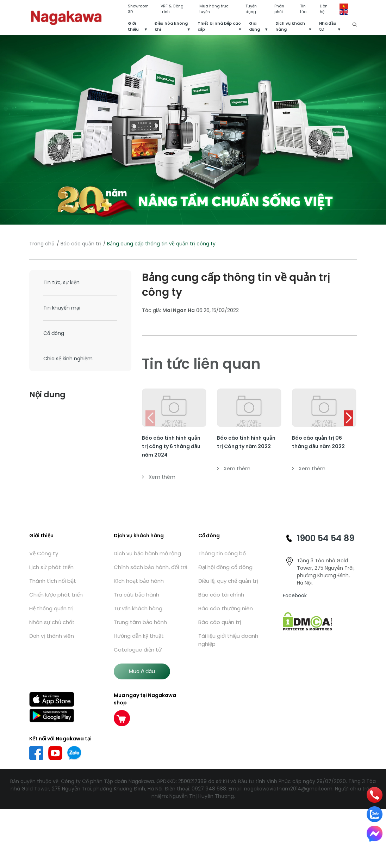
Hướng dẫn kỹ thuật (139, 636)
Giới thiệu (133, 26)
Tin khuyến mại (62, 308)
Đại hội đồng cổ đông (225, 567)
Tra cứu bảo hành (136, 595)
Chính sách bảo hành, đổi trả (151, 567)
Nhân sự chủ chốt (52, 622)
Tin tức (303, 9)
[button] (348, 418)
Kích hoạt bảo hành (139, 581)
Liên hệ (324, 9)
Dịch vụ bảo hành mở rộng (147, 553)
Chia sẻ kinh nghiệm (68, 359)
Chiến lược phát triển (56, 595)
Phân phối (279, 9)
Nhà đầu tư (328, 26)
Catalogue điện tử (138, 650)
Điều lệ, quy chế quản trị (228, 581)
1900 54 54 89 (326, 538)
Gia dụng (254, 26)
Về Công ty (44, 553)
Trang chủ (42, 244)
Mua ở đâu (142, 671)
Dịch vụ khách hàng (290, 26)
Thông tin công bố (222, 553)
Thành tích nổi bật (53, 581)
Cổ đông (54, 333)
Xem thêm (159, 477)
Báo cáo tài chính (221, 595)
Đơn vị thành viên (52, 636)
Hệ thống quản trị (51, 608)
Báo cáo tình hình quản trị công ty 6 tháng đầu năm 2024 (171, 446)
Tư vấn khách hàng (138, 608)
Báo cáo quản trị (81, 244)
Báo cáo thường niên (226, 608)
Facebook (295, 595)
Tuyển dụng (251, 9)
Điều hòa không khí (171, 26)
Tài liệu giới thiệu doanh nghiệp (228, 640)
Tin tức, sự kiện (61, 282)
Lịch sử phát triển (51, 567)
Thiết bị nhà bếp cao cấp (219, 26)
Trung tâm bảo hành (140, 622)
